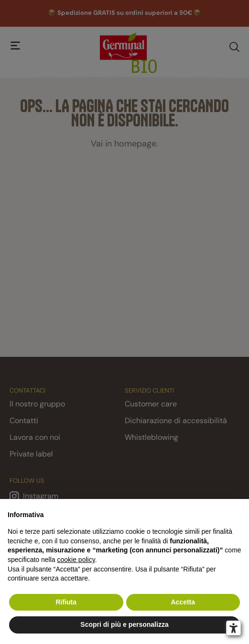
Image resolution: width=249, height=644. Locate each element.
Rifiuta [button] (66, 602)
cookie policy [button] (76, 560)
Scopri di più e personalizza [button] (124, 624)
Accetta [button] (183, 602)
